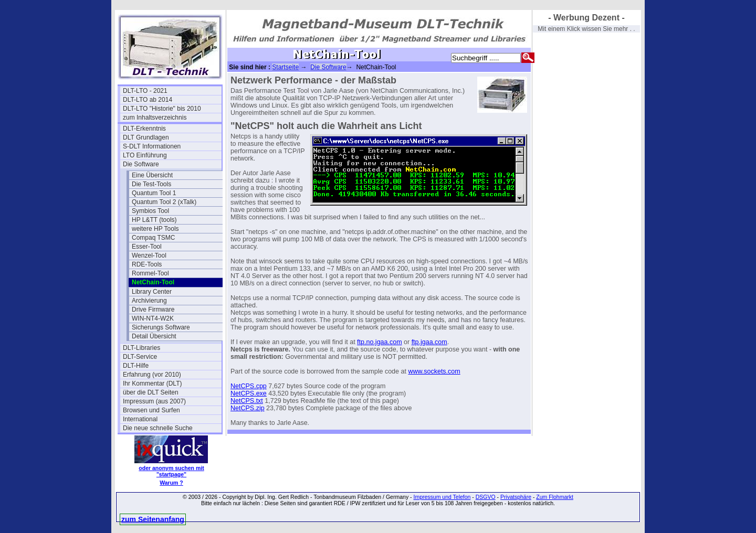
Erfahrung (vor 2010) (152, 375)
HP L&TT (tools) (154, 220)
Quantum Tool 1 (154, 193)
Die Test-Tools (151, 184)
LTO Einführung (145, 155)
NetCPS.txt (247, 401)
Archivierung (149, 301)
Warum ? (171, 483)
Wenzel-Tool (149, 255)
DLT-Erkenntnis (144, 129)
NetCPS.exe (249, 393)
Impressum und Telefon (442, 497)
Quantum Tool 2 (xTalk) (164, 202)
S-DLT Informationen (152, 146)
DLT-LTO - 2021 (145, 91)
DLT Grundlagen (146, 137)
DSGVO (486, 497)
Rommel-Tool (150, 273)
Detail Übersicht (154, 336)
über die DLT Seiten (151, 392)
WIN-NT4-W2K (153, 318)
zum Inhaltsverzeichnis (155, 118)
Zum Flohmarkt (555, 497)
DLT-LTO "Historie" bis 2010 (162, 109)
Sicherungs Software (161, 327)
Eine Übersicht (152, 175)
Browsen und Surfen (151, 410)
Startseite (285, 67)
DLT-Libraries (141, 348)
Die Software (141, 164)
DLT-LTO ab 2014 (148, 100)
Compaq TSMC (153, 238)
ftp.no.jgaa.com (379, 342)
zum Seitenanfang (153, 519)
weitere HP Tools (155, 229)
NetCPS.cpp (249, 386)
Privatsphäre (516, 497)
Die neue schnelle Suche (158, 428)
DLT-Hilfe (136, 366)
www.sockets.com (434, 371)
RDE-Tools (147, 264)
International (140, 419)
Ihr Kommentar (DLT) (152, 383)
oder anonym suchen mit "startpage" (171, 471)
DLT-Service (140, 357)
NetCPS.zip (248, 408)
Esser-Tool (147, 247)
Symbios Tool (150, 211)
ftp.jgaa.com (429, 342)
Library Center (152, 292)
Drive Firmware (153, 310)
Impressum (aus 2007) (154, 401)
